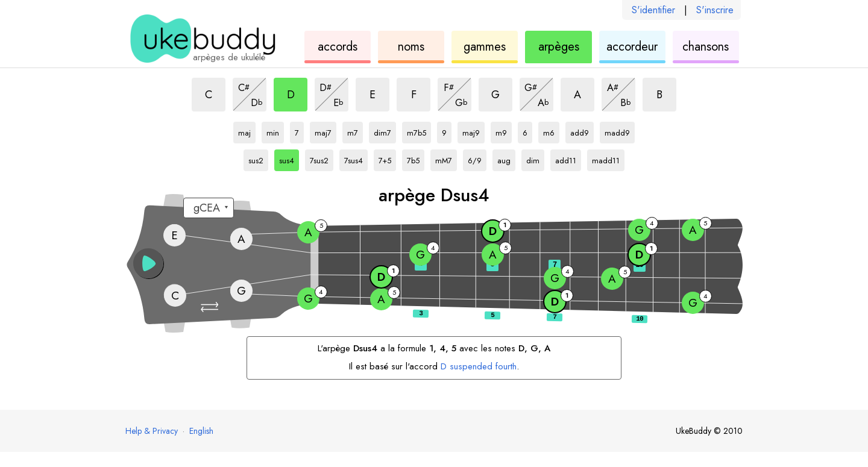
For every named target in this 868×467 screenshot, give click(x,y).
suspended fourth (479, 366)
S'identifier (653, 10)
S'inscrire (715, 10)
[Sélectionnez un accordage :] (209, 208)
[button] (211, 307)
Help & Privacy (152, 431)
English (201, 431)
